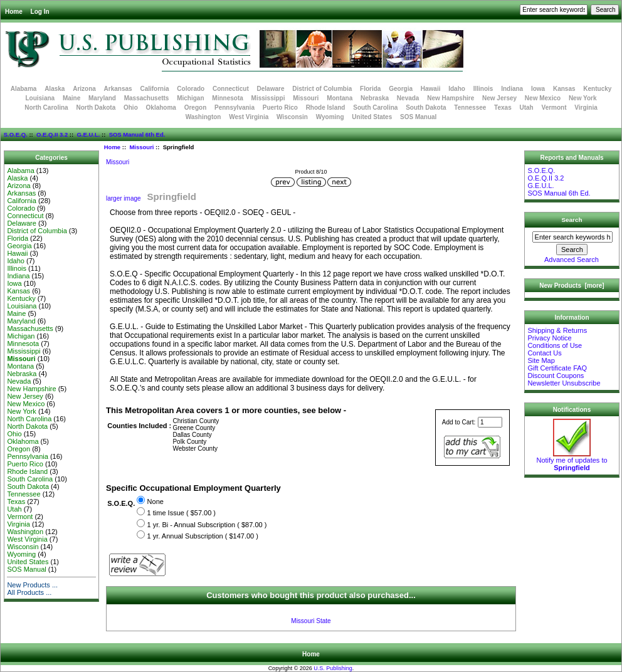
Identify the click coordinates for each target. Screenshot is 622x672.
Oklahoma (161, 108)
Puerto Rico (280, 108)
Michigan (190, 98)
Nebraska (375, 98)
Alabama (24, 89)
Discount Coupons (556, 375)
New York (583, 98)
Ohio (131, 108)
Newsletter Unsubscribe (564, 383)
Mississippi (268, 98)
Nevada (408, 98)
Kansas (564, 89)
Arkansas (118, 89)
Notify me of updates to (572, 461)
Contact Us (544, 353)
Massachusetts (147, 98)
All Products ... (29, 592)
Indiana (512, 89)
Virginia (586, 108)
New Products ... (32, 585)
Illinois (483, 89)
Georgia (401, 89)
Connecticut (231, 89)
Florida (370, 89)
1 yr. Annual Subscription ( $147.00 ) (203, 536)
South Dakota (426, 108)
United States (372, 117)
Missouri (141, 147)
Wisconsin (292, 117)
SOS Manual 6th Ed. (137, 134)
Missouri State (311, 621)
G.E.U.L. (88, 134)
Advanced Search (572, 260)
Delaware (271, 89)
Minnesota (227, 98)
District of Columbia (322, 89)
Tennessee (470, 108)
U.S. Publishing (333, 668)
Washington (203, 117)
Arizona (84, 89)
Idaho (457, 89)
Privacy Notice (549, 338)
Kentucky (597, 89)
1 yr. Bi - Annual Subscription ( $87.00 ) (207, 525)
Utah (527, 108)
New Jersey (499, 98)
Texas (503, 108)
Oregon (196, 108)
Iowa (538, 89)
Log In (40, 12)
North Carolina (46, 108)
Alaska (55, 89)
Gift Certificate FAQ (557, 368)
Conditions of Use (555, 345)
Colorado (191, 89)
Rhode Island (326, 108)
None (155, 501)
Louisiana (40, 98)
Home (14, 12)
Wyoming (330, 117)
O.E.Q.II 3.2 (52, 134)
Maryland (102, 98)
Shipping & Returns (557, 330)
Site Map (541, 360)
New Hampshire (451, 98)
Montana (340, 98)
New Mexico (543, 98)
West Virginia (249, 117)
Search (572, 220)
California (154, 89)
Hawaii (431, 89)
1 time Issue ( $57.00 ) (182, 513)
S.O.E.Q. (16, 134)
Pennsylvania (235, 108)
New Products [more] (572, 286)
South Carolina (375, 108)
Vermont (554, 108)
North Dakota (96, 108)
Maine (71, 98)
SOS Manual (418, 117)
